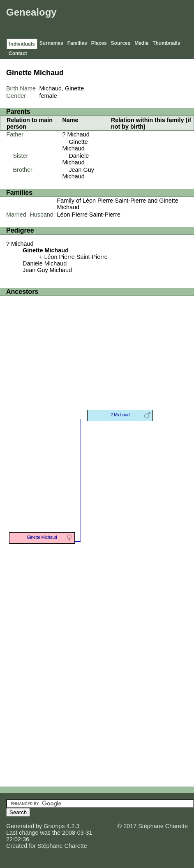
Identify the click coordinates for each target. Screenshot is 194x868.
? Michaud (76, 134)
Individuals (22, 44)
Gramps (54, 826)
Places (99, 43)
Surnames (51, 43)
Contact (18, 53)
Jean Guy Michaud (78, 173)
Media (141, 43)
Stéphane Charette (62, 846)
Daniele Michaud (75, 159)
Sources (121, 43)
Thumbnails (166, 43)
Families (77, 43)
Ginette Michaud (75, 145)
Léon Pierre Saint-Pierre (89, 215)
